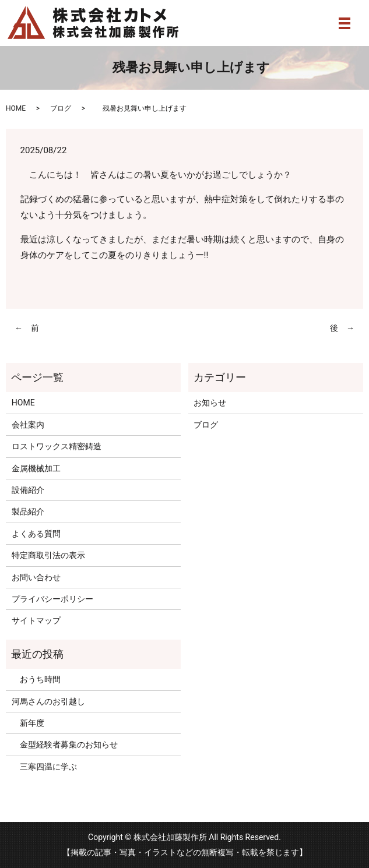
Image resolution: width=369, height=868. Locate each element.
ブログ (61, 108)
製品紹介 (28, 511)
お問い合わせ (36, 577)
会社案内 (28, 425)
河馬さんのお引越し (48, 701)
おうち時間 (36, 679)
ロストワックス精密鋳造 (57, 446)
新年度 (28, 723)
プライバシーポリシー (52, 599)
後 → (342, 328)
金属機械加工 (36, 468)
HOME (16, 108)
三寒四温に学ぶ (44, 767)
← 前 (27, 328)
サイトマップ (36, 620)
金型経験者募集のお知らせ (65, 744)
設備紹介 (28, 490)
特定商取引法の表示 (48, 555)
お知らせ (210, 403)
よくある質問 (36, 534)
